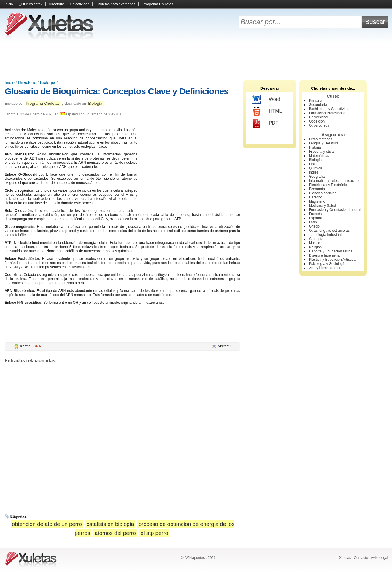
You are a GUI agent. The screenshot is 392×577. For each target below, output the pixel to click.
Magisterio (317, 201)
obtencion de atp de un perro (47, 524)
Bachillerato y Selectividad (330, 109)
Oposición (317, 121)
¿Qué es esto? (31, 4)
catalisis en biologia (110, 524)
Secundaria (318, 105)
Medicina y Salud (322, 206)
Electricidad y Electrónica (329, 185)
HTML (267, 112)
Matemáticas (319, 156)
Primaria (316, 101)
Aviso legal (380, 558)
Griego (314, 226)
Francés (315, 214)
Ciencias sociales (323, 193)
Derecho (316, 197)
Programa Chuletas (158, 4)
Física (314, 164)
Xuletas (345, 558)
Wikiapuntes (195, 558)
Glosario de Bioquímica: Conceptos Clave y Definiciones (117, 91)
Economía (317, 189)
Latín (313, 222)
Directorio (56, 4)
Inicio (9, 4)
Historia (315, 147)
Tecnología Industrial (325, 235)
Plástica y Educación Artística (332, 260)
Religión (315, 247)
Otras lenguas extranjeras (329, 231)
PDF (265, 123)
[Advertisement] (196, 59)
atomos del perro (115, 533)
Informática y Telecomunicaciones (336, 181)
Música (315, 243)
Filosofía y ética (321, 152)
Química (316, 168)
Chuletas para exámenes (115, 4)
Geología (316, 239)
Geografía (317, 177)
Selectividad (80, 4)
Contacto (361, 558)
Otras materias (321, 139)
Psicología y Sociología (327, 264)
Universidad (318, 117)
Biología (48, 82)
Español (315, 218)
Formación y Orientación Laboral (335, 210)
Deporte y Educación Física (331, 251)
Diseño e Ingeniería (324, 255)
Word (266, 100)
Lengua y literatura (324, 143)
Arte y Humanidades (325, 268)
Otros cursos (319, 125)
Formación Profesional (327, 113)
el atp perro (154, 533)
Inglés (314, 172)
